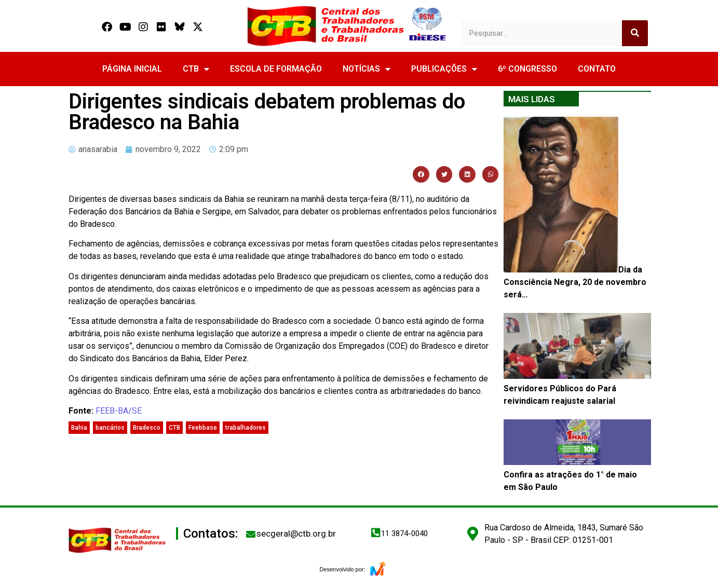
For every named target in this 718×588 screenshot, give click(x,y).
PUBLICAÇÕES (444, 69)
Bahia (79, 428)
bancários (110, 428)
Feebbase (203, 428)
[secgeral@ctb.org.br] (251, 534)
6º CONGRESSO (527, 69)
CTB (196, 69)
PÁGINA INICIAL (132, 69)
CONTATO (597, 69)
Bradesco (147, 428)
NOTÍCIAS (367, 69)
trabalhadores (246, 428)
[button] (421, 174)
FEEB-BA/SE (119, 411)
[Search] (635, 33)
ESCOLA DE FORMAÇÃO (276, 69)
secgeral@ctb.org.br (296, 534)
